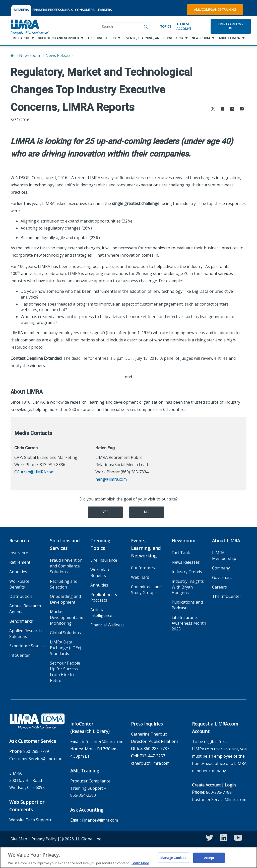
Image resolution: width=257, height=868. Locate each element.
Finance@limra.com (100, 820)
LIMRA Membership (224, 556)
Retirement (20, 562)
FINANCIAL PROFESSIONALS (53, 10)
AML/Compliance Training (215, 10)
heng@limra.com (111, 479)
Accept (209, 860)
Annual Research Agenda (25, 609)
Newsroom (29, 55)
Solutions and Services (65, 544)
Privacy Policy (44, 839)
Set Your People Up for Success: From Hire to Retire (65, 672)
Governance (223, 577)
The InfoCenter (227, 596)
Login (230, 785)
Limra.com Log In (231, 26)
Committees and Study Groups (146, 590)
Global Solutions (65, 633)
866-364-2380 (83, 795)
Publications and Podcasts (187, 605)
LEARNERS (104, 10)
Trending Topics (100, 544)
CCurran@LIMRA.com (34, 472)
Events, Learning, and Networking (146, 548)
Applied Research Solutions (25, 634)
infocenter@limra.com (103, 742)
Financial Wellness (107, 625)
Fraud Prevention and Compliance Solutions (66, 566)
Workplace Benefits (19, 584)
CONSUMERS (85, 10)
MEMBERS (21, 10)
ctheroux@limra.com (150, 763)
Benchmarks (21, 621)
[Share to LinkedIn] (232, 110)
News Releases (59, 55)
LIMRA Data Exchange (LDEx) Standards (66, 648)
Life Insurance (104, 560)
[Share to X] (213, 110)
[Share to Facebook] (223, 110)
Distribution (21, 596)
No (147, 512)
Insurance (19, 553)
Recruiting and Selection (64, 584)
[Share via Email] (242, 110)
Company (221, 568)
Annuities (18, 572)
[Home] (12, 55)
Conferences (143, 568)
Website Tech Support (30, 820)
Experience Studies (27, 646)
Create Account (184, 26)
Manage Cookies (173, 860)
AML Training (85, 771)
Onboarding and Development (65, 599)
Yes (105, 512)
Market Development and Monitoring (67, 617)
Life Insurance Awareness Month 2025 (189, 623)
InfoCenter (20, 655)
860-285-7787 (156, 749)
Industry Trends (187, 572)
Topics (166, 26)
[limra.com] (29, 26)
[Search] (146, 26)
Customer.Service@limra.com (36, 759)
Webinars (140, 577)
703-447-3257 (152, 756)
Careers (219, 587)
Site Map (19, 839)
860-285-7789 (36, 751)
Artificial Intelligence (101, 612)
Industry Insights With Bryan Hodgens (188, 587)
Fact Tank (181, 553)
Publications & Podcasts (104, 597)
